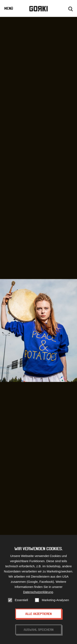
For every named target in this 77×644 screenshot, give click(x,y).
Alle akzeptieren (38, 614)
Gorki (38, 9)
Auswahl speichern (39, 630)
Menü (9, 8)
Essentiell (21, 600)
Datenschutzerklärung (38, 592)
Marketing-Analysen (55, 600)
